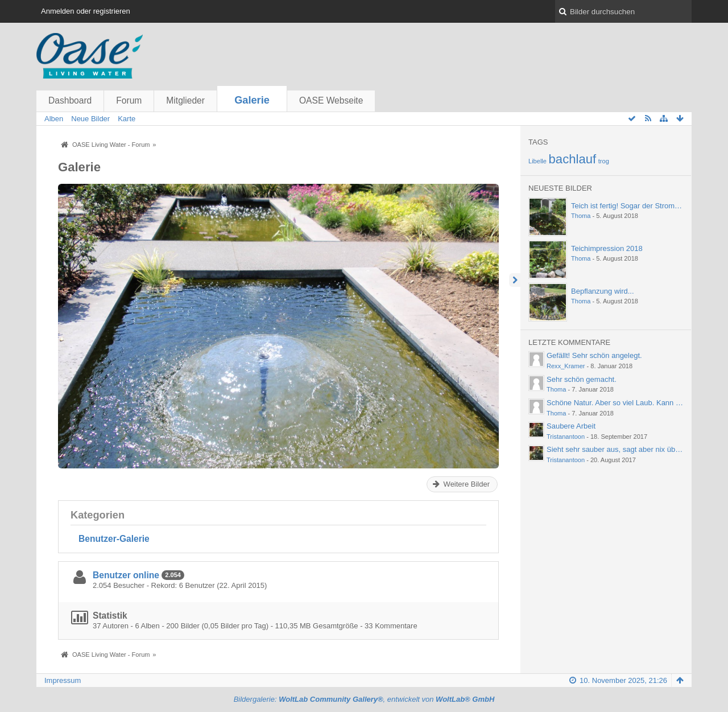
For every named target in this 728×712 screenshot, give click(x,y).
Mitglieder (185, 100)
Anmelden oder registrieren (86, 11)
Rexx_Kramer (566, 366)
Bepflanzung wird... (603, 291)
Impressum (63, 680)
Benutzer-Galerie (114, 539)
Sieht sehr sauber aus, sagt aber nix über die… (624, 449)
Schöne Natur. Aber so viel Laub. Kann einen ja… (628, 403)
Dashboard (70, 100)
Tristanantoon (566, 437)
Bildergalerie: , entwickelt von (364, 699)
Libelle (537, 161)
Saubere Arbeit (571, 426)
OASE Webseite (331, 100)
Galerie (252, 100)
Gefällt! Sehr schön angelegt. (594, 355)
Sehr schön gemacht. (582, 379)
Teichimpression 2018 (607, 248)
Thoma (581, 216)
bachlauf (573, 159)
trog (604, 161)
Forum (129, 100)
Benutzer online (126, 575)
